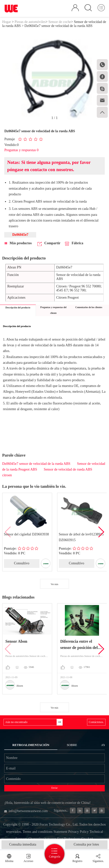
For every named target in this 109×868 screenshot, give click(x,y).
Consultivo (22, 563)
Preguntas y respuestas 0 (21, 150)
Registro (77, 861)
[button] (101, 532)
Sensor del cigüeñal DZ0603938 (26, 534)
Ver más (54, 584)
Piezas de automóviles (30, 22)
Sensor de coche (60, 22)
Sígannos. (98, 861)
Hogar (7, 22)
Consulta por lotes (86, 844)
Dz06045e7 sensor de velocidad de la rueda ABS (36, 464)
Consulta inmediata (23, 844)
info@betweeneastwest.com (26, 811)
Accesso (28, 861)
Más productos (18, 243)
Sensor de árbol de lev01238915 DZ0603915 (81, 537)
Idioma (9, 861)
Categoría (54, 857)
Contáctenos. (96, 722)
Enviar (54, 788)
